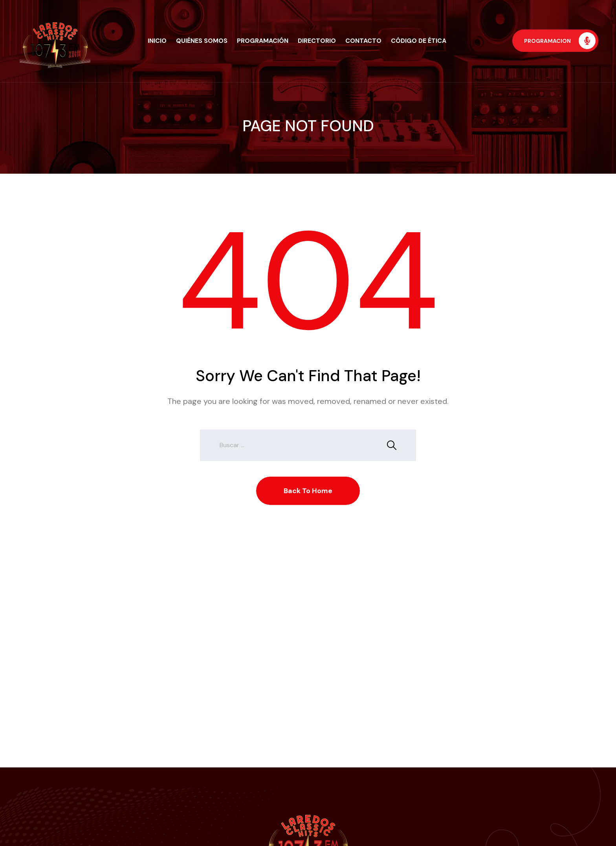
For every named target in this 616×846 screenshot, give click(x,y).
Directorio (317, 41)
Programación (263, 41)
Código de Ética (419, 41)
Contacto (363, 41)
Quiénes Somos (202, 41)
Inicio (157, 41)
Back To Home (308, 491)
